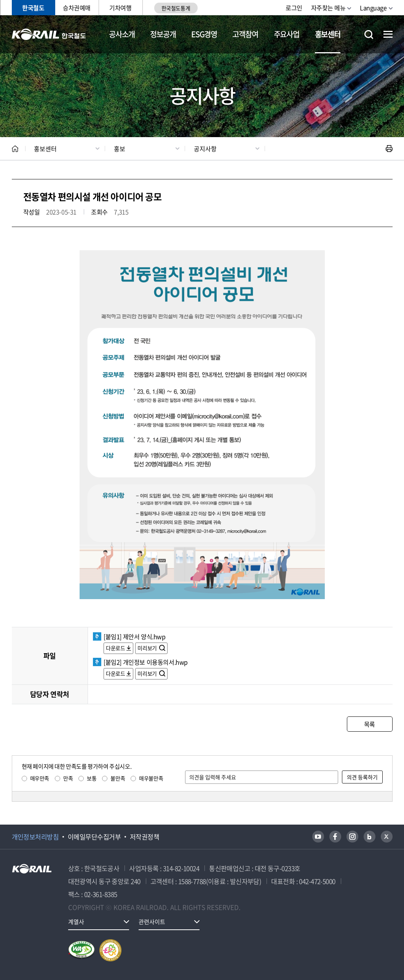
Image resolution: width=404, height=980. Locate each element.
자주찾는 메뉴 (328, 8)
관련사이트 (152, 922)
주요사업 (287, 34)
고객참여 (245, 34)
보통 (92, 778)
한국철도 (33, 8)
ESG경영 (204, 34)
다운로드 (115, 648)
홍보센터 (328, 34)
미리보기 (148, 648)
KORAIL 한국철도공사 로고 (49, 34)
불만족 (118, 778)
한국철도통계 (176, 8)
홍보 (120, 149)
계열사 (76, 922)
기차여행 (120, 8)
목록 (370, 724)
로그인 (294, 8)
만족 (68, 778)
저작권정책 (145, 837)
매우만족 (40, 778)
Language (373, 8)
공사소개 (122, 34)
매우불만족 (151, 778)
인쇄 (389, 149)
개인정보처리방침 (35, 837)
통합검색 (369, 34)
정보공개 (163, 34)
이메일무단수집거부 (94, 837)
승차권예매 (77, 8)
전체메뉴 (388, 34)
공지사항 (205, 149)
